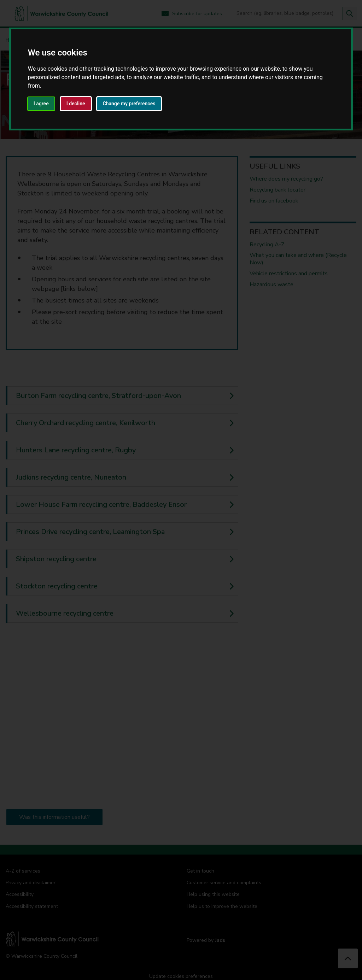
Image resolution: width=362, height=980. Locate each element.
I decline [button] (76, 104)
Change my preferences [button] (129, 104)
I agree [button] (41, 104)
